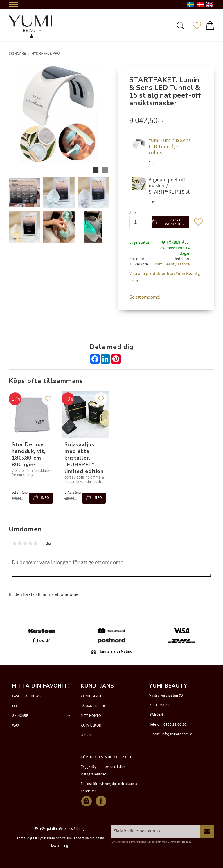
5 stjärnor (35, 543)
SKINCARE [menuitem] (20, 716)
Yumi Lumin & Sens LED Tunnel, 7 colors (170, 147)
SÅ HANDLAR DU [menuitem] (93, 706)
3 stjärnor (25, 543)
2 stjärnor (20, 543)
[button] (180, 25)
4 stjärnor (30, 543)
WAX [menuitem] (16, 725)
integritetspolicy (182, 842)
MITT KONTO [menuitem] (91, 716)
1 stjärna (15, 543)
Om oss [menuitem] (87, 735)
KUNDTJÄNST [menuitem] (91, 696)
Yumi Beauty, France (172, 264)
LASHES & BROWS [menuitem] (26, 696)
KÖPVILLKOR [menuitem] (91, 725)
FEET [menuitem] (16, 706)
